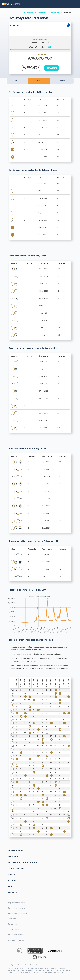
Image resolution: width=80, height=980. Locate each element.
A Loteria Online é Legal (17, 913)
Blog (10, 886)
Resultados (42, 13)
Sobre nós (12, 919)
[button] (77, 4)
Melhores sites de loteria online (22, 862)
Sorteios (12, 880)
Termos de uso (14, 929)
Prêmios (11, 874)
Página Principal (30, 13)
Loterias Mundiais (16, 868)
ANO (39, 81)
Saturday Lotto (55, 13)
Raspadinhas (13, 892)
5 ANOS (62, 81)
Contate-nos (13, 924)
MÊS (17, 81)
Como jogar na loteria (16, 908)
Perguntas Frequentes (17, 903)
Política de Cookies (15, 935)
